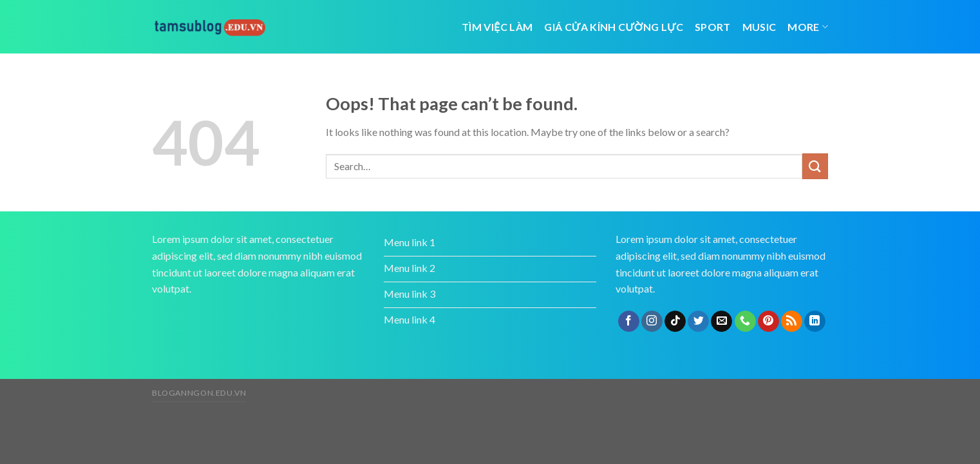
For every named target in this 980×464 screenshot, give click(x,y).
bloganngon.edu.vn (199, 393)
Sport (713, 27)
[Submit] (815, 166)
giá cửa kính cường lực (614, 27)
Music (759, 27)
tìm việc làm (497, 27)
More (808, 27)
